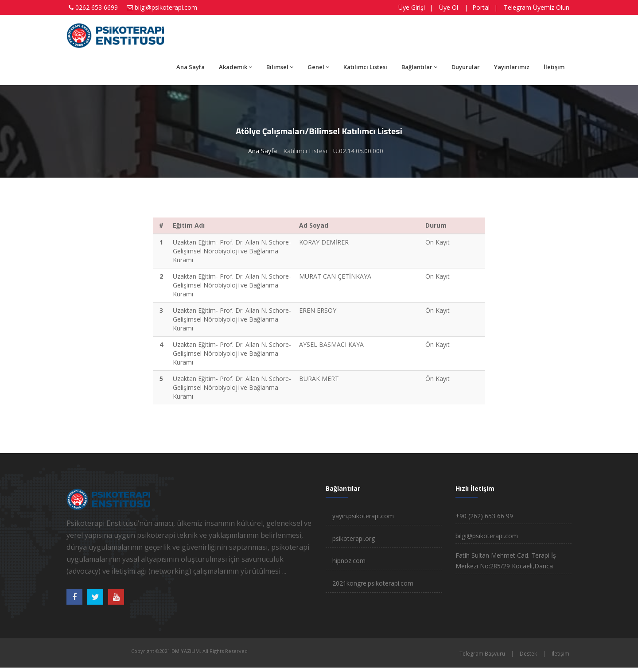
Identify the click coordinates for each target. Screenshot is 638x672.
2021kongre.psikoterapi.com (373, 583)
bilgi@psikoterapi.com (166, 7)
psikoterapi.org (354, 538)
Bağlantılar (419, 67)
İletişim (554, 67)
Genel (318, 67)
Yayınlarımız (512, 67)
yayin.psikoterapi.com (363, 516)
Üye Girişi (412, 7)
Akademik (235, 67)
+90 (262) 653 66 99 (484, 516)
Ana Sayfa (191, 67)
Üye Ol (449, 7)
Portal (481, 7)
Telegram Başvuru (482, 654)
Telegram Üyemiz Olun (537, 7)
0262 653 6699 (97, 7)
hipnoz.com (349, 561)
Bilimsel (280, 67)
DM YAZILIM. (186, 651)
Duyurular (466, 67)
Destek (528, 654)
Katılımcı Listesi (365, 67)
